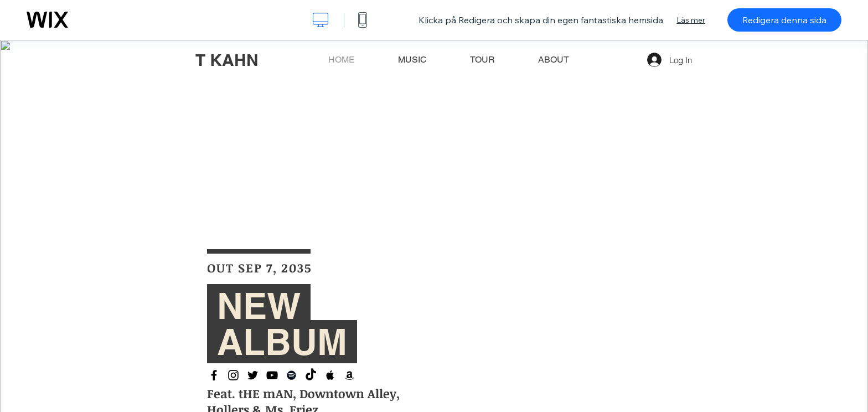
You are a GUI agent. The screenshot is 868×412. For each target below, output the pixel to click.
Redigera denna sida (784, 20)
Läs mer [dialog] (691, 20)
